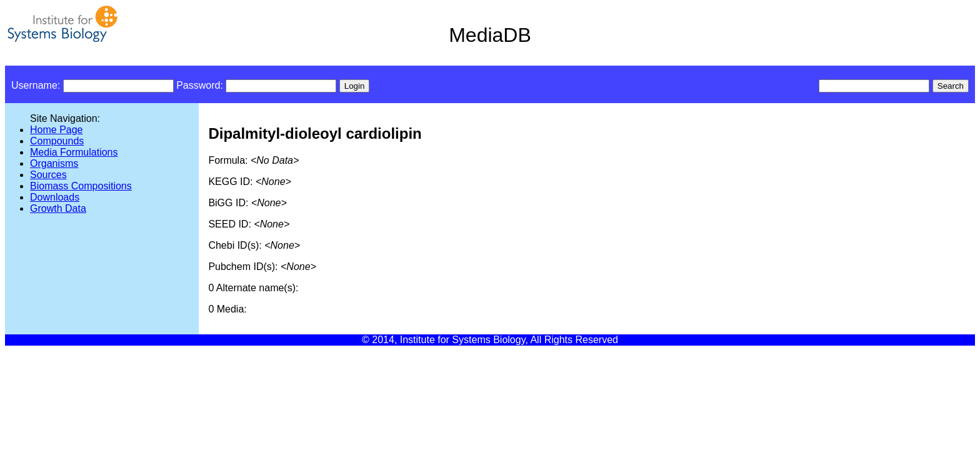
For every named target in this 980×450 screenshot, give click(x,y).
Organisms (54, 163)
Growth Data (58, 208)
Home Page (57, 130)
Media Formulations (74, 152)
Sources (48, 175)
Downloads (55, 197)
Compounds (57, 141)
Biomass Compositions (81, 186)
